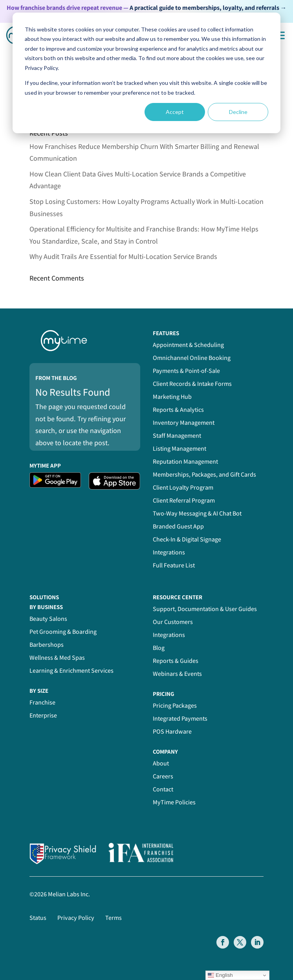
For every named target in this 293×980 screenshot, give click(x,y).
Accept (175, 112)
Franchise (42, 702)
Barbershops (47, 645)
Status (38, 918)
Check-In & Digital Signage (187, 539)
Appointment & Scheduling (188, 345)
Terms (114, 918)
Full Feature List (174, 565)
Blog (159, 648)
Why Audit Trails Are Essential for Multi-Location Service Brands (123, 256)
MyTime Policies (174, 802)
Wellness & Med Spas (57, 658)
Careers (163, 776)
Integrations (169, 552)
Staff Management (177, 436)
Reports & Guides (176, 661)
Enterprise (43, 715)
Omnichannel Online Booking (192, 358)
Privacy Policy (76, 918)
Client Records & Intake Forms (192, 384)
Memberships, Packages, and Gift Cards (204, 474)
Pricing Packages (175, 706)
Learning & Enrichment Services (71, 671)
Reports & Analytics (178, 410)
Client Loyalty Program (183, 487)
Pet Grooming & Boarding (63, 632)
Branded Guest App (178, 526)
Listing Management (179, 449)
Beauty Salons (48, 619)
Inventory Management (184, 423)
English (220, 975)
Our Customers (173, 622)
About (161, 763)
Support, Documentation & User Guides (205, 609)
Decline (238, 112)
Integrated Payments (180, 718)
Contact (163, 789)
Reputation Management (185, 462)
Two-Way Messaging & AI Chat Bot (197, 513)
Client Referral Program (184, 500)
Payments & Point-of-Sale (186, 371)
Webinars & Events (177, 674)
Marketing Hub (172, 397)
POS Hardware (172, 731)
